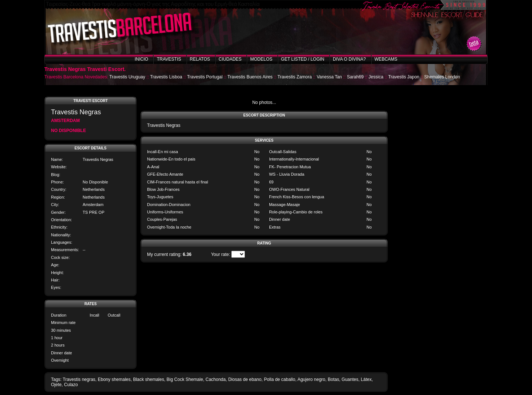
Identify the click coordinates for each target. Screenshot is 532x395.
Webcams (386, 59)
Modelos (261, 59)
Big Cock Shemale (185, 379)
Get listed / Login (303, 59)
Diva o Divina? (349, 59)
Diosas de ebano (245, 379)
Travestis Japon (404, 77)
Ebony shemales (114, 379)
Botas (333, 379)
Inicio (141, 59)
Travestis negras (79, 379)
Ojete (56, 385)
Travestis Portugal (205, 77)
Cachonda (216, 379)
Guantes (350, 379)
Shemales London (442, 77)
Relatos (200, 59)
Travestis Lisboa (166, 77)
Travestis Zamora (295, 77)
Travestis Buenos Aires (250, 77)
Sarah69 (355, 77)
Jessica (376, 77)
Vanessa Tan (329, 77)
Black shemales (149, 379)
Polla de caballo (279, 379)
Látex (366, 379)
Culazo (71, 385)
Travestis (169, 59)
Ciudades (230, 59)
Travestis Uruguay (127, 77)
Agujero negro (311, 379)
